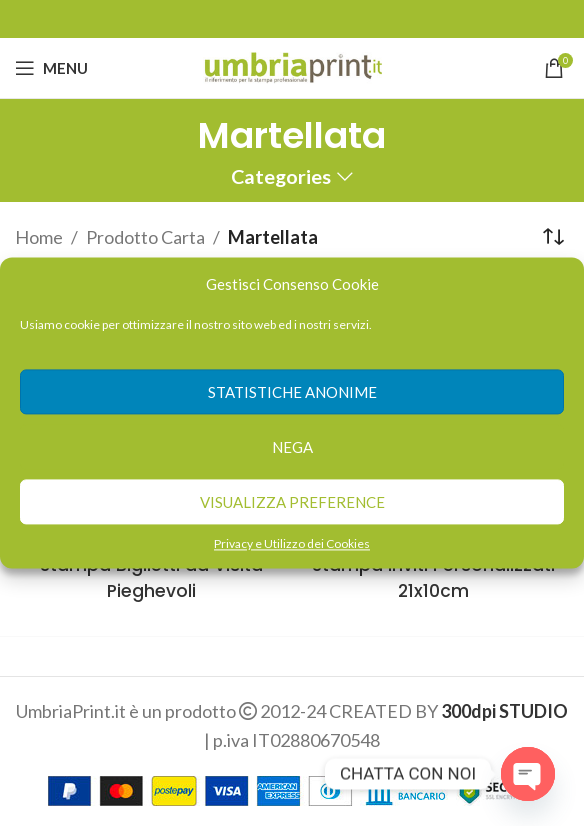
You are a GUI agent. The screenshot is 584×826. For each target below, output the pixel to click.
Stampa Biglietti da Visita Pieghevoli (151, 577)
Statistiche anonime (292, 392)
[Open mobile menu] (51, 68)
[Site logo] (292, 66)
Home (39, 237)
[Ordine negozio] (554, 237)
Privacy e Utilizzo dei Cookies (292, 543)
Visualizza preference (292, 502)
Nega (292, 447)
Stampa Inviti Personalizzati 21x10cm (433, 577)
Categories (281, 177)
